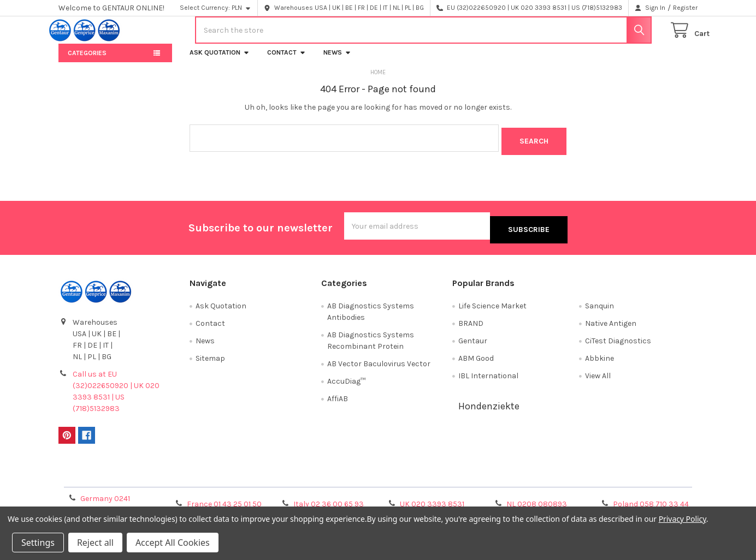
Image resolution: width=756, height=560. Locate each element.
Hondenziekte (489, 408)
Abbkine (600, 360)
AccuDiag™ (346, 383)
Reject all (95, 543)
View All (598, 377)
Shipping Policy (298, 477)
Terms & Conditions (138, 477)
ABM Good (476, 360)
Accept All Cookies (173, 543)
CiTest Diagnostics (618, 342)
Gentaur (473, 342)
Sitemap (210, 360)
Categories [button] (87, 62)
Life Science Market (492, 308)
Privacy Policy (618, 477)
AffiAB (338, 400)
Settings (38, 543)
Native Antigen (611, 325)
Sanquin (600, 308)
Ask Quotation (220, 61)
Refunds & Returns (458, 477)
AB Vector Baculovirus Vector (379, 365)
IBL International (488, 377)
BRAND (471, 325)
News (337, 61)
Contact (287, 61)
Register (685, 8)
